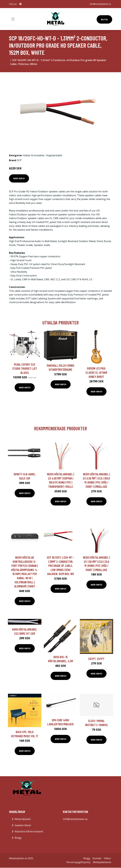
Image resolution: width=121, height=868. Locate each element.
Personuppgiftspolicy (78, 862)
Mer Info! (19, 178)
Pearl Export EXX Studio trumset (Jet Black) (25, 368)
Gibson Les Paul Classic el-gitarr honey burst (96, 372)
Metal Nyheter (23, 819)
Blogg (18, 838)
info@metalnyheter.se (100, 4)
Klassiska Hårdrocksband (29, 831)
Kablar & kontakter (34, 155)
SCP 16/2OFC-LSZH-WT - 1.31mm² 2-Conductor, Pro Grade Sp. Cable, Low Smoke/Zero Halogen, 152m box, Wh (61, 566)
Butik (104, 19)
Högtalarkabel (54, 155)
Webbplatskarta (102, 862)
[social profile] (20, 4)
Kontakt (97, 858)
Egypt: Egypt (96, 659)
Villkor (107, 858)
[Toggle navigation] (13, 19)
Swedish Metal (23, 825)
